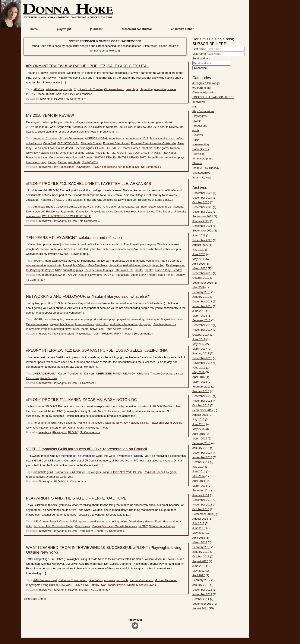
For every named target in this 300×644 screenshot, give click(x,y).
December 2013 (202, 500)
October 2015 (201, 405)
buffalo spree (78, 521)
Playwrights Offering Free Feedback (85, 265)
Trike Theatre (164, 211)
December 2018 (202, 301)
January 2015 (201, 448)
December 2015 (202, 396)
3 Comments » (37, 280)
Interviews (45, 167)
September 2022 (203, 216)
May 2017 (198, 344)
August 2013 (200, 519)
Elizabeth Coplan (91, 143)
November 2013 (202, 505)
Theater (152, 275)
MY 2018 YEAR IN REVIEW (50, 115)
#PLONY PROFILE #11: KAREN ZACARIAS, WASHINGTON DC (81, 400)
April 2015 (199, 434)
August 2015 (200, 415)
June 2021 (199, 235)
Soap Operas (201, 149)
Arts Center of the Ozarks (118, 207)
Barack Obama (59, 521)
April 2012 (199, 575)
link (195, 107)
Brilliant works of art (162, 138)
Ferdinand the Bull (45, 423)
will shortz (74, 162)
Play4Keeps (169, 153)
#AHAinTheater (77, 275)
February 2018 (201, 320)
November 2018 (202, 306)
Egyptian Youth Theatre (88, 89)
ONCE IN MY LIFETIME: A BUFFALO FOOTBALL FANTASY (123, 153)
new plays (132, 89)
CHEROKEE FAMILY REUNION (116, 374)
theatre (62, 162)
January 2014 (201, 495)
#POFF (38, 261)
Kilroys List (83, 211)
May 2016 (198, 372)
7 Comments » (116, 531)
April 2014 (199, 481)
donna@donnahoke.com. (105, 51)
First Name (199, 49)
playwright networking (131, 319)
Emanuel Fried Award (116, 143)
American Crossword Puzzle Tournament (58, 138)
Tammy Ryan (98, 585)
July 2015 (198, 419)
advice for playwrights (59, 89)
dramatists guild (122, 261)
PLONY (31, 94)
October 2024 (201, 202)
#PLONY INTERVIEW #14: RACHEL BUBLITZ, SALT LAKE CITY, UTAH (88, 66)
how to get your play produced (83, 319)
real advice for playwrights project (144, 265)
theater (52, 162)
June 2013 (199, 528)
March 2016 (200, 382)
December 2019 (202, 273)
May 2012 (198, 571)
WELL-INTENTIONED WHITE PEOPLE (67, 216)
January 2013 (201, 552)
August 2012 (200, 561)
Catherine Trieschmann (73, 580)
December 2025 (202, 193)
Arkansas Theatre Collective (51, 207)
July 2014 (198, 467)
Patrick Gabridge (171, 261)
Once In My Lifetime (72, 153)
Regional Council (154, 472)
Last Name (199, 54)
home (34, 29)
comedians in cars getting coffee (107, 521)
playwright (64, 29)
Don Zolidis (96, 580)
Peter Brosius (49, 378)
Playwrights (45, 99)
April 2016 (199, 377)
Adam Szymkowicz (55, 261)
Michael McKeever (166, 580)
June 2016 (199, 368)
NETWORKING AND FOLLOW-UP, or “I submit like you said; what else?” (88, 296)
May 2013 (198, 533)
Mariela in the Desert (91, 423)
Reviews (108, 334)
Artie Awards (117, 138)
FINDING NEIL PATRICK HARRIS (213, 97)
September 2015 (203, 410)
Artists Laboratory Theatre (85, 207)
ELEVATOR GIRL (68, 143)
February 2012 (201, 580)
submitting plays (175, 157)
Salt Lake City (64, 94)
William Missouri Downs (141, 585)
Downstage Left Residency (42, 211)
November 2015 (202, 401)
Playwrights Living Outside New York (49, 157)
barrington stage (146, 207)
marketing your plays (146, 261)
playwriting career (165, 89)
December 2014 (202, 453)
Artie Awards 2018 (137, 138)
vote (71, 477)
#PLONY (39, 89)
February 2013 (201, 547)
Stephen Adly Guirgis (162, 526)
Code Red (50, 143)
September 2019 (203, 283)
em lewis (110, 580)
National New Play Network (122, 423)
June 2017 (199, 339)
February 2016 (201, 387)
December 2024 (202, 198)
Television (198, 154)
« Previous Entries (35, 599)
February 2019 (201, 292)
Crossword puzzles (204, 92)
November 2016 (202, 363)
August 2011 (200, 608)
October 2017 (201, 335)
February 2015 (201, 443)
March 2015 (200, 438)
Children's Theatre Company (155, 374)
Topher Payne (116, 585)
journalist (96, 29)
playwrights (54, 265)
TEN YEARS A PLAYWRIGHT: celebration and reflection (74, 238)
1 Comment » (88, 383)
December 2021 (202, 226)
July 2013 (198, 523)
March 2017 (200, 349)
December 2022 (202, 212)
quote (134, 275)
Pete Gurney (83, 526)
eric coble (123, 580)
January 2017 (201, 353)
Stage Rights (155, 157)
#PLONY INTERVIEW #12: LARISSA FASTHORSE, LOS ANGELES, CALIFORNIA (97, 350)
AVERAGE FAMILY (45, 374)
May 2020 (198, 259)
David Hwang (163, 521)
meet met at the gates (155, 148)
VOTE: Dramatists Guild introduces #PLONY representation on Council (86, 449)
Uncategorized (201, 173)
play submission (36, 265)
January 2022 (201, 221)
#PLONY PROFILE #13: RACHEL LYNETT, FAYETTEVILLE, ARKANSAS (89, 184)
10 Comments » (143, 334)
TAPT (88, 270)
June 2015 (199, 424)
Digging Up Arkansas (170, 207)
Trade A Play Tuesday (168, 270)
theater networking (92, 329)
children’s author (182, 29)
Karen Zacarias (67, 423)
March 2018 (200, 316)
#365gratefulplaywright (52, 275)
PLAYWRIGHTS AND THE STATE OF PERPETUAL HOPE (76, 498)
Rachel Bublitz (46, 94)
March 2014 (200, 486)
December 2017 (202, 325)
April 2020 (199, 264)
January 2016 (201, 391)
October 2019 (201, 278)
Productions (110, 167)
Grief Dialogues (84, 148)
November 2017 (202, 330)
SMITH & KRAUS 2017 (132, 157)
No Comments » (76, 99)
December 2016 (202, 358)
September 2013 (203, 514)
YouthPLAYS (90, 162)
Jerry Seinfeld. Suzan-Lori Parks (53, 526)
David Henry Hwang (141, 521)
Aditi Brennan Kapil (45, 580)
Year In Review (202, 178)
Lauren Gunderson (141, 580)
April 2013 (199, 538)
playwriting (146, 89)
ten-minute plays (36, 162)
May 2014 (198, 476)
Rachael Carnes (83, 157)
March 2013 (200, 542)
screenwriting (201, 144)
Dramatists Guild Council (70, 472)
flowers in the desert (60, 148)
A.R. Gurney (41, 521)
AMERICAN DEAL (96, 138)
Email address (201, 58)
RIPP (58, 270)
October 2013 (201, 509)
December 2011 (202, 590)
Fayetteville (67, 211)
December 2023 (202, 207)
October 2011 (201, 599)
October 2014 (201, 462)
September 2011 (203, 604)
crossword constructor (137, 29)
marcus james (131, 148)
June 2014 (199, 471)
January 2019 (201, 297)
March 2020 (200, 268)
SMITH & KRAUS (105, 157)
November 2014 (202, 457)
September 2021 (203, 231)
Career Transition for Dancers (76, 374)
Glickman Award (114, 89)
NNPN (54, 153)
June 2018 (199, 311)
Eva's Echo (40, 148)
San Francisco (83, 94)
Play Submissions (64, 167)
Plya (86, 585)
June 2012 (199, 566)
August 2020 (200, 245)
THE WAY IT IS (124, 270)
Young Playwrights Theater (93, 428)
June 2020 (199, 254)
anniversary (104, 261)
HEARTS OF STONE (108, 148)
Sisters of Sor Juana (62, 428)
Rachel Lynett (146, 211)
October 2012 (201, 556)
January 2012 (201, 585)
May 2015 (198, 429)
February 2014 (201, 490)
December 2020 (202, 240)
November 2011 (202, 594)
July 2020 (198, 250)
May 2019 (198, 287)
